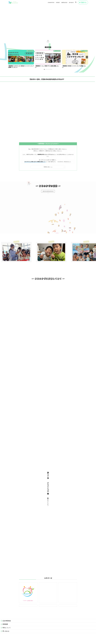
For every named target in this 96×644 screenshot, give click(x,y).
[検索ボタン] (76, 2)
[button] (44, 69)
